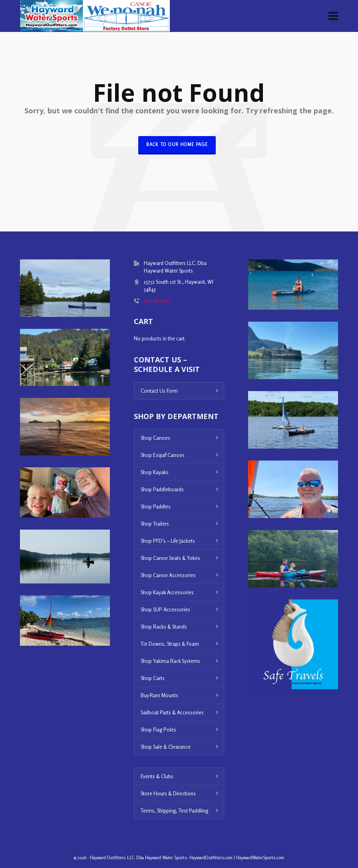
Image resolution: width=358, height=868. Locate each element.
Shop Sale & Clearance (166, 747)
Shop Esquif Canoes (163, 455)
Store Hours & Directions (168, 793)
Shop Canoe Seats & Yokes (170, 558)
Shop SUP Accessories (165, 609)
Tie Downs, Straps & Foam (170, 644)
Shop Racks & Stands (164, 627)
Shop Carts (153, 678)
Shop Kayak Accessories (167, 592)
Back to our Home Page (177, 144)
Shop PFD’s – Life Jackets (168, 541)
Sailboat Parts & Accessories (172, 712)
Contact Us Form (159, 391)
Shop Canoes (155, 438)
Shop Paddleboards (162, 489)
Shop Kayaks (155, 472)
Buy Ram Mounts (159, 695)
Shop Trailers (155, 524)
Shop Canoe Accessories (168, 575)
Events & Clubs (157, 776)
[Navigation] (333, 16)
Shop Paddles (156, 506)
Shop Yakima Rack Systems (170, 661)
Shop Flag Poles (158, 730)
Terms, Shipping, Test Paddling (174, 811)
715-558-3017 (157, 301)
